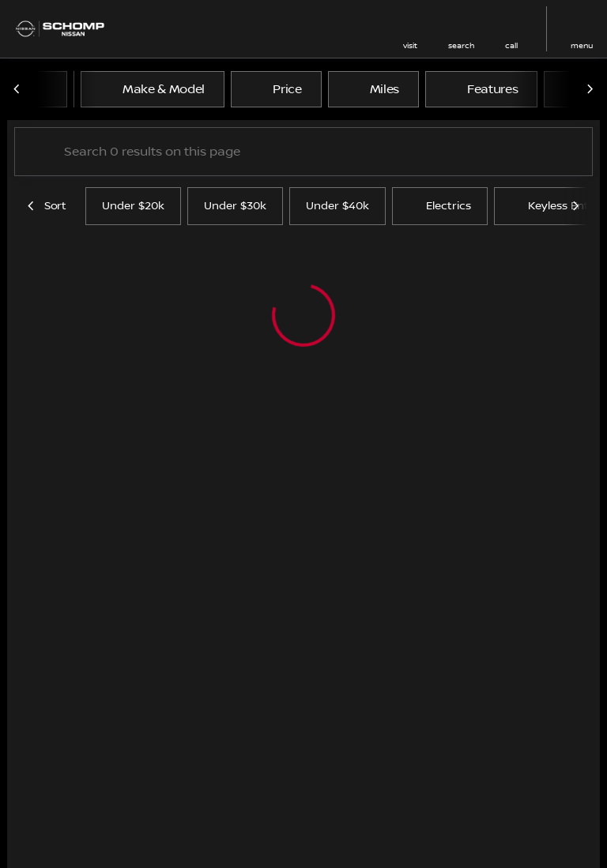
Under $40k (337, 206)
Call (511, 45)
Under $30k (235, 206)
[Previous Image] (17, 89)
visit (410, 45)
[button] (410, 29)
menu (582, 45)
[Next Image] (590, 89)
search (461, 45)
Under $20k (133, 206)
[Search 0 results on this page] (303, 152)
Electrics (440, 206)
